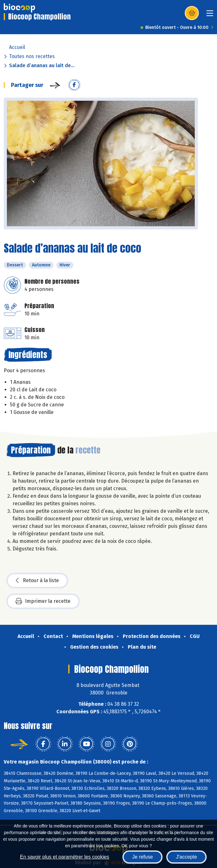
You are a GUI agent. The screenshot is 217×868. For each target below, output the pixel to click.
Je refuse (142, 857)
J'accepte (186, 857)
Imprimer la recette (43, 601)
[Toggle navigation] (210, 15)
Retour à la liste (37, 581)
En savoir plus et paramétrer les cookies (65, 857)
